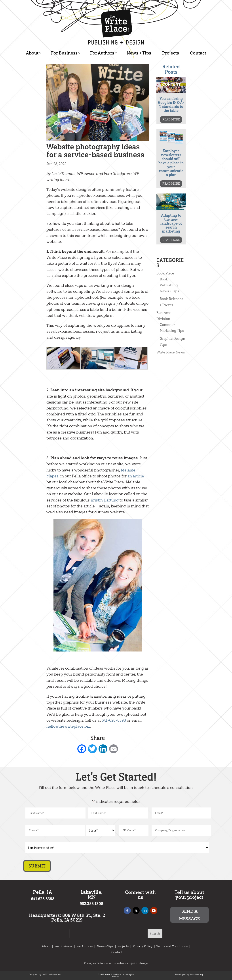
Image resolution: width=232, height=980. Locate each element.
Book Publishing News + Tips (169, 285)
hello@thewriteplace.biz (68, 726)
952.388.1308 (91, 904)
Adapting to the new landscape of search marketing (171, 223)
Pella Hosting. (196, 974)
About (32, 53)
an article (136, 476)
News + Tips (139, 53)
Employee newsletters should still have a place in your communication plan (171, 163)
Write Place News (171, 352)
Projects (171, 53)
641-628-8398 (114, 720)
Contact (198, 53)
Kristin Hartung (105, 500)
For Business (64, 53)
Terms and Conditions (172, 946)
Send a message (189, 915)
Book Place (165, 273)
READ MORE (171, 119)
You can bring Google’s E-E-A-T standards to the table (171, 105)
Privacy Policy (143, 946)
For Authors (102, 53)
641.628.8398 (43, 899)
